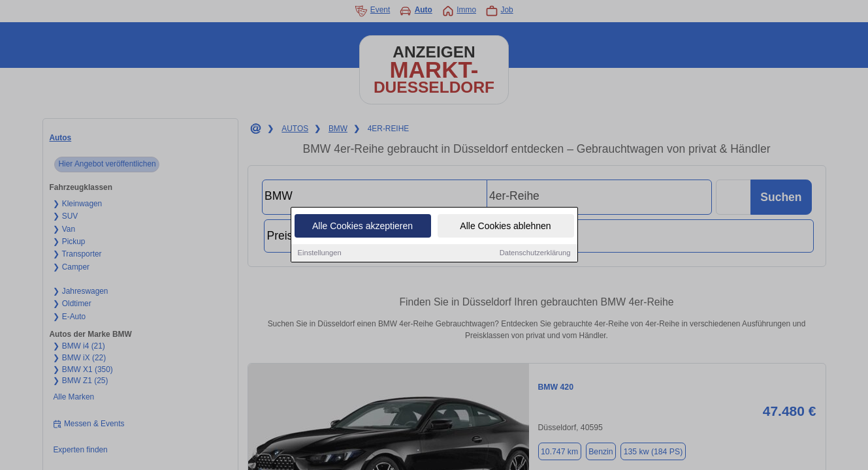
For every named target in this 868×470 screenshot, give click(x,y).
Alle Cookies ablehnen (505, 227)
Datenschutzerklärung (535, 253)
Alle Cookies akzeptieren (362, 227)
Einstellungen (320, 253)
